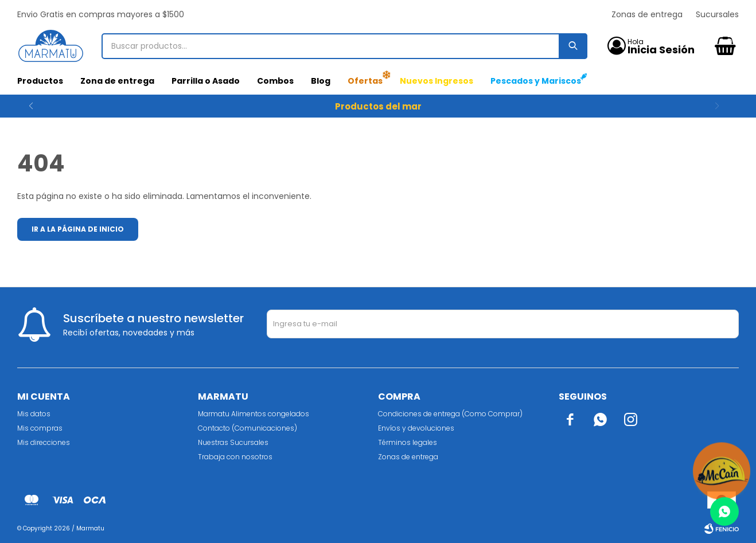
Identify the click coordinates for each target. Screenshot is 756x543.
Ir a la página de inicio (78, 229)
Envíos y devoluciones (416, 428)
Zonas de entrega (647, 14)
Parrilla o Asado (206, 81)
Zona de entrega (117, 81)
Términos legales (408, 442)
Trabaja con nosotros (235, 457)
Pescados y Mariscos (536, 81)
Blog (321, 81)
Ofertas (365, 81)
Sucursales (717, 14)
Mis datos (34, 414)
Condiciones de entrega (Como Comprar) (450, 414)
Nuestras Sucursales (233, 442)
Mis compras (40, 428)
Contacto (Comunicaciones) (248, 428)
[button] (725, 106)
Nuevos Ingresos (437, 81)
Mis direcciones (44, 442)
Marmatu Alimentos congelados (254, 414)
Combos (275, 81)
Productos (40, 81)
